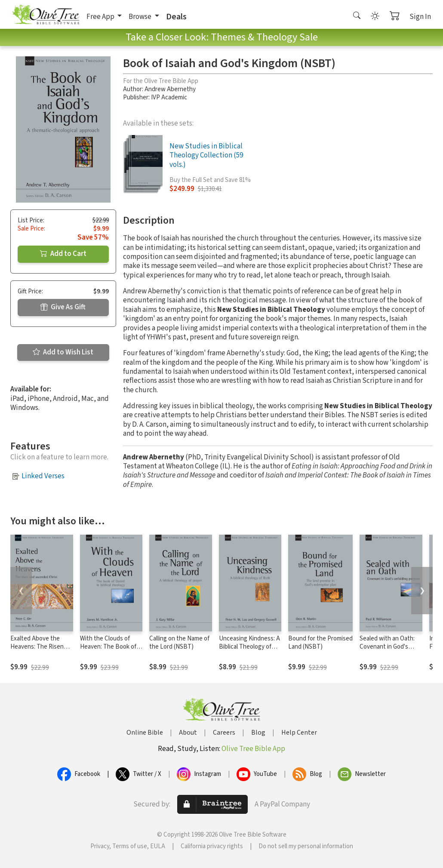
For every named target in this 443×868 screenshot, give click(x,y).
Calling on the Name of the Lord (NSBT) (179, 643)
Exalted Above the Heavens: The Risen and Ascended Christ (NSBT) (38, 651)
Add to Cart (63, 254)
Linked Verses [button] (43, 476)
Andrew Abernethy (170, 89)
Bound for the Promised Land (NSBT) (320, 643)
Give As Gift (63, 307)
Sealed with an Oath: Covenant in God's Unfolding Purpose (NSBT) (387, 651)
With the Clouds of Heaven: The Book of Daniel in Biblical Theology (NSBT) (108, 651)
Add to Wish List (63, 352)
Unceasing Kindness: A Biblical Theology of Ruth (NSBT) (249, 647)
